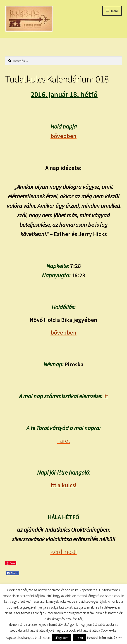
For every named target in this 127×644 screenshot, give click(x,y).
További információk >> (104, 638)
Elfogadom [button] (61, 638)
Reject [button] (79, 638)
